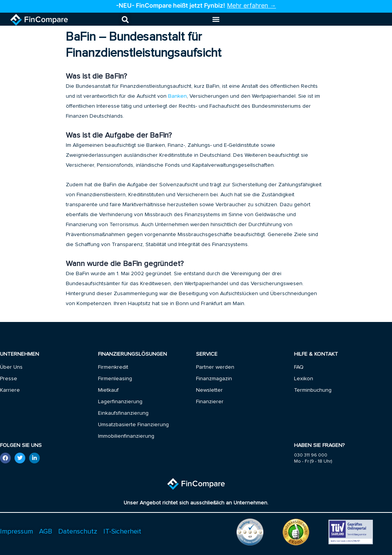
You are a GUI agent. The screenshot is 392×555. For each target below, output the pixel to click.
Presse (9, 379)
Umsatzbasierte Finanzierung (133, 425)
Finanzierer (210, 402)
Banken (177, 96)
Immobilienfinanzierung (126, 436)
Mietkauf (108, 390)
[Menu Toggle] (216, 19)
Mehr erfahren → (252, 5)
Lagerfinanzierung (120, 402)
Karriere (10, 390)
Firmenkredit (113, 367)
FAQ (299, 367)
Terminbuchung (313, 390)
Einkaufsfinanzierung (123, 413)
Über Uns (11, 367)
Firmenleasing (115, 379)
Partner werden (215, 367)
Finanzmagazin (214, 379)
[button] (125, 19)
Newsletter (209, 390)
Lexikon (304, 379)
